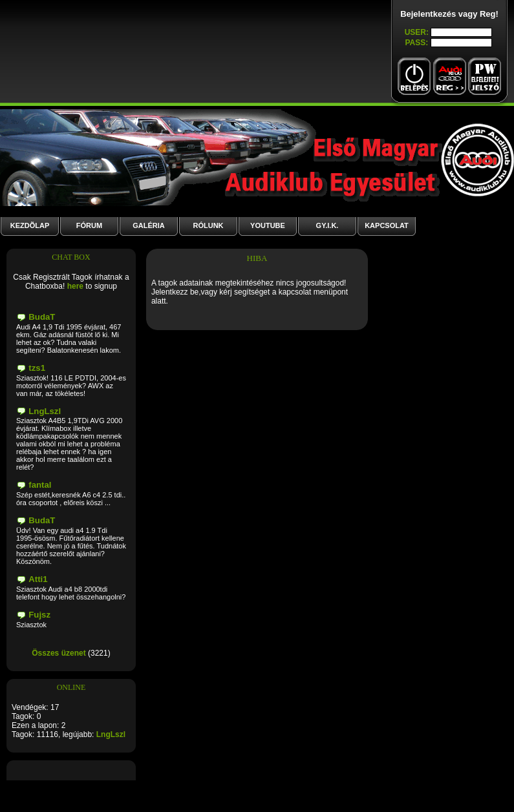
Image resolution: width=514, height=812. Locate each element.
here (75, 286)
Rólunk (208, 225)
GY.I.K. (327, 225)
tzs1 (37, 368)
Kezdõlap (30, 225)
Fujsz (39, 615)
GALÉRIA (149, 225)
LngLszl (45, 411)
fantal (40, 485)
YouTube (268, 225)
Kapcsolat (387, 225)
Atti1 (38, 579)
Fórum (89, 225)
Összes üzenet (59, 653)
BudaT (42, 317)
